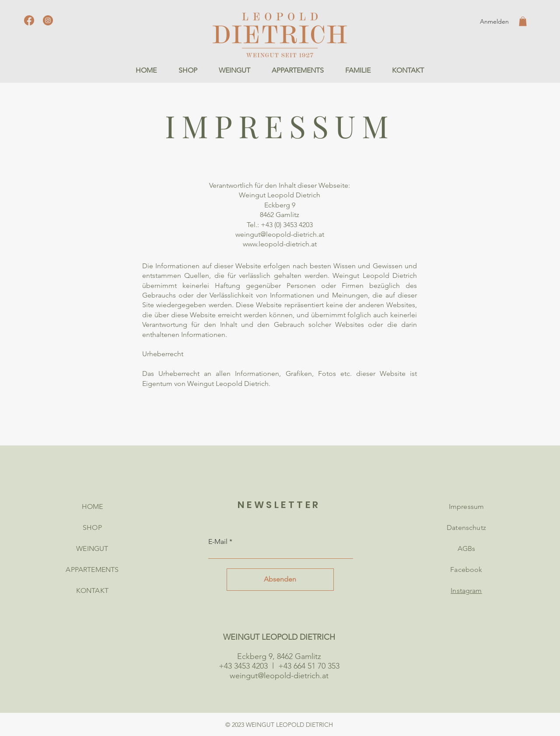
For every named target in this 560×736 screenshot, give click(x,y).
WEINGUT (92, 548)
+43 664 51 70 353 (309, 666)
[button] (523, 21)
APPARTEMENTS (92, 570)
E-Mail (218, 542)
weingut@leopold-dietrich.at (280, 234)
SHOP (92, 527)
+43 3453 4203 (243, 666)
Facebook (466, 570)
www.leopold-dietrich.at (280, 244)
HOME (93, 506)
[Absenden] (280, 580)
